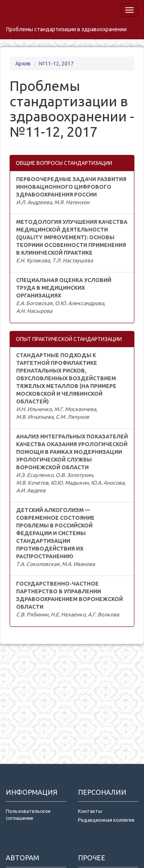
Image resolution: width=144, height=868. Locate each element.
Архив (24, 64)
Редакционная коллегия (106, 820)
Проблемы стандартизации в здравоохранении (66, 29)
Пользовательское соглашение (28, 815)
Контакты (90, 811)
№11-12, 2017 (56, 64)
